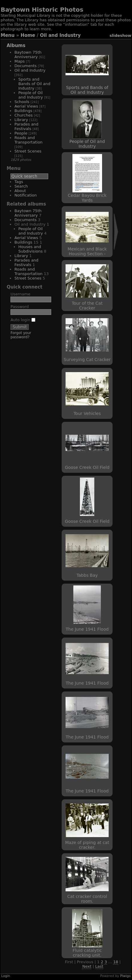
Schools (22, 102)
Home (28, 35)
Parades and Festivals (26, 126)
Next (87, 966)
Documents (25, 66)
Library (21, 120)
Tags (19, 182)
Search (21, 186)
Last (99, 966)
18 (116, 962)
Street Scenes (28, 151)
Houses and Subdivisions (30, 249)
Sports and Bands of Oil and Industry (34, 84)
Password (20, 307)
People (21, 133)
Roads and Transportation (28, 140)
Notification (26, 195)
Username (20, 294)
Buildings (23, 111)
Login (6, 976)
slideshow (120, 36)
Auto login (23, 320)
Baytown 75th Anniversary (28, 55)
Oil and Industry (60, 35)
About (20, 191)
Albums (16, 46)
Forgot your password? (21, 335)
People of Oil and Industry (31, 95)
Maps (19, 61)
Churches (23, 115)
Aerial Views (26, 106)
